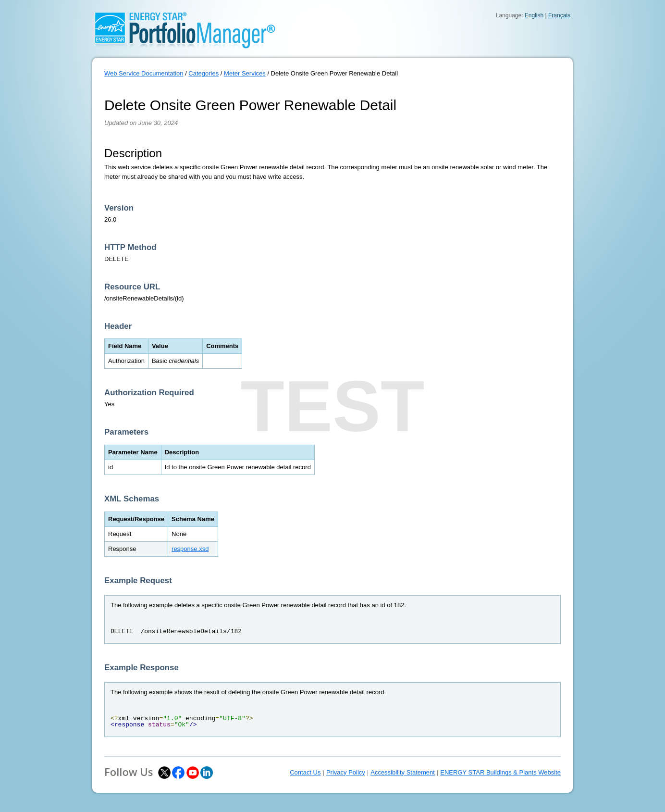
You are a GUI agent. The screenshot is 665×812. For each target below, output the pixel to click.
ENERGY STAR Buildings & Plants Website (500, 772)
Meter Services (245, 73)
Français (559, 15)
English (534, 15)
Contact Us (305, 772)
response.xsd (190, 549)
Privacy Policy (346, 772)
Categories (203, 73)
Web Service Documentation (144, 73)
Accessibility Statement (403, 772)
